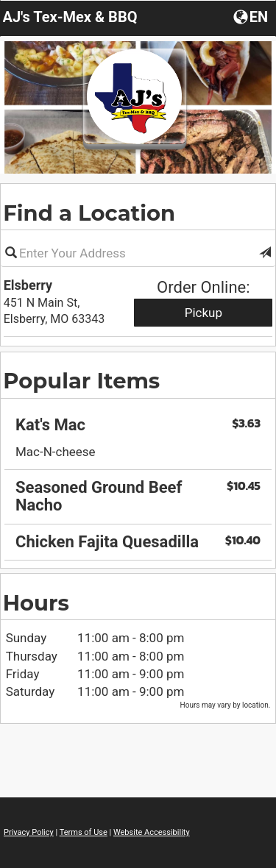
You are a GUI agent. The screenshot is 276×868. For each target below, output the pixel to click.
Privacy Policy (29, 832)
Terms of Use (84, 832)
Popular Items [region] (81, 381)
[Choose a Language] (252, 16)
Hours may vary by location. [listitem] (226, 705)
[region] (138, 452)
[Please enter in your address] (138, 253)
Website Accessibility (152, 832)
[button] (265, 253)
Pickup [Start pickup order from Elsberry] (204, 313)
